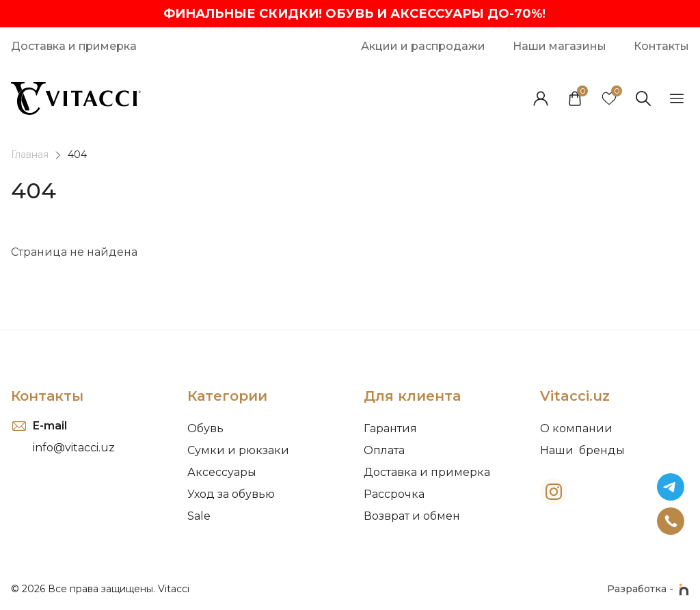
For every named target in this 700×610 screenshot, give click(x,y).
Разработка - (648, 589)
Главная (30, 155)
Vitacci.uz (575, 396)
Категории (227, 396)
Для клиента (412, 396)
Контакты (47, 396)
